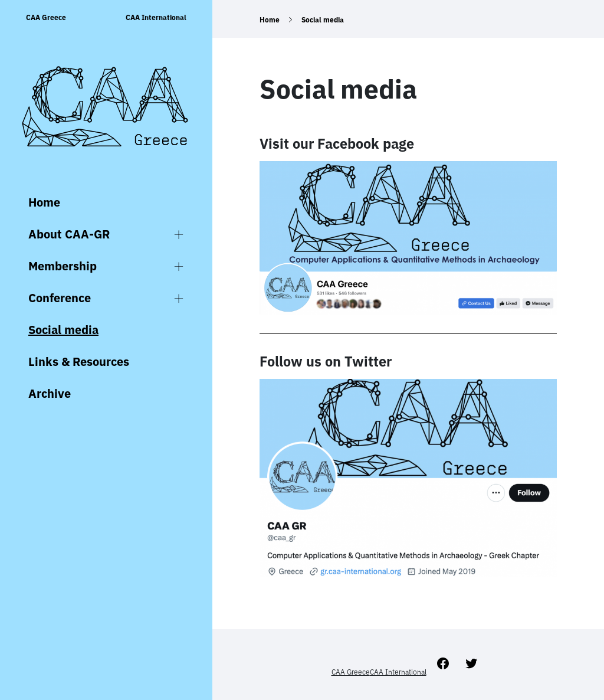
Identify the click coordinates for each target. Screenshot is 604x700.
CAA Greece (46, 17)
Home (44, 202)
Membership (63, 266)
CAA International (156, 17)
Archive (50, 393)
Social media (63, 330)
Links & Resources (79, 362)
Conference (60, 298)
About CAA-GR (69, 234)
